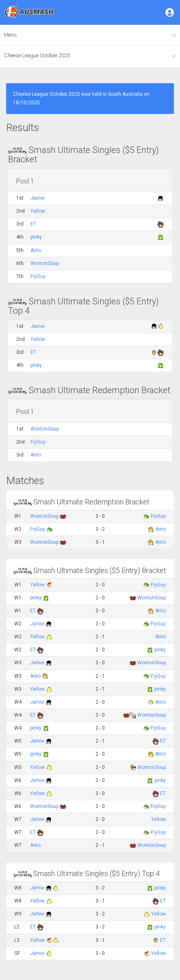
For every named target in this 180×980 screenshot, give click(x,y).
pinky (36, 237)
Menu (10, 35)
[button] (170, 12)
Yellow (38, 211)
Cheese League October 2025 (37, 55)
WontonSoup (45, 263)
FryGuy (38, 276)
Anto (36, 250)
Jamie (38, 198)
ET (33, 224)
